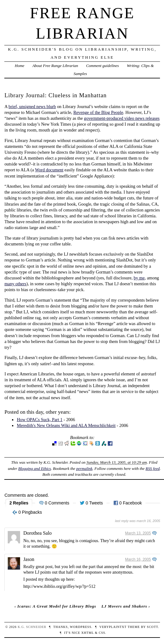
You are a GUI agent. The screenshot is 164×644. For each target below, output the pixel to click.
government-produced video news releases (122, 118)
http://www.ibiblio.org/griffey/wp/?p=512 (59, 586)
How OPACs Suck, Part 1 (40, 420)
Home (20, 66)
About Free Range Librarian (55, 66)
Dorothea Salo (37, 533)
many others (15, 284)
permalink (84, 468)
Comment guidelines (103, 66)
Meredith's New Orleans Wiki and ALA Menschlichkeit (66, 425)
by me (139, 278)
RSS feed (153, 468)
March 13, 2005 (138, 533)
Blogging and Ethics (35, 468)
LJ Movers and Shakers (124, 606)
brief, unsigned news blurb (32, 107)
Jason (29, 559)
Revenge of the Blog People (98, 112)
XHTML (87, 633)
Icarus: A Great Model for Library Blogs (57, 606)
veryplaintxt (113, 627)
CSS (102, 633)
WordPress (80, 627)
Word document (49, 170)
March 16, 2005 (138, 559)
